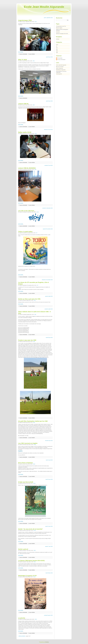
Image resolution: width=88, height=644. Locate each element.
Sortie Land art (23, 549)
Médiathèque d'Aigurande (61, 70)
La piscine (22, 618)
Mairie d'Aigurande (59, 68)
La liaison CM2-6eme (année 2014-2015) (31, 561)
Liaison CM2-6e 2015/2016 (27, 168)
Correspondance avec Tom (61, 26)
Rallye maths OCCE (25, 132)
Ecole (38, 212)
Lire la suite (21, 52)
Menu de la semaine (60, 67)
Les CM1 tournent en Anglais (28, 443)
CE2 (36, 22)
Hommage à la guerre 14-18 (27, 576)
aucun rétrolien (32, 54)
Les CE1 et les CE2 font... (27, 211)
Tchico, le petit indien (25, 232)
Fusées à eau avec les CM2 (27, 340)
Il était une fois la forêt (26, 482)
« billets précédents (22, 636)
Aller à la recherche (84, 1)
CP (37, 233)
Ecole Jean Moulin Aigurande (44, 7)
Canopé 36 (20, 451)
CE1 (57, 48)
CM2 (34, 105)
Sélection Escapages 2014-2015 (62, 34)
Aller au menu (77, 1)
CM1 (34, 61)
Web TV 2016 (23, 60)
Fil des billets (60, 58)
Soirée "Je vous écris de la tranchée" (31, 529)
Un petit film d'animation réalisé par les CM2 (33, 421)
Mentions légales (59, 28)
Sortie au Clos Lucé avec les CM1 (29, 299)
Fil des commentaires (61, 60)
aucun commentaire (23, 54)
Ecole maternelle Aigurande (61, 65)
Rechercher (59, 18)
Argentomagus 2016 (25, 20)
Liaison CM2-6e (23, 104)
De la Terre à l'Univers (26, 463)
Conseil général (59, 74)
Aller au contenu (71, 1)
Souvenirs (58, 32)
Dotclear (47, 642)
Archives (58, 39)
